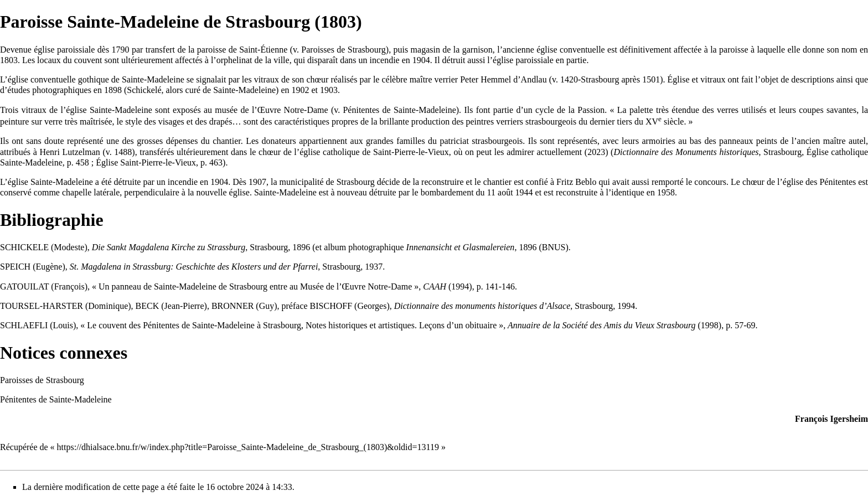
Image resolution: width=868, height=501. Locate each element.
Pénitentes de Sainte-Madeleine (399, 110)
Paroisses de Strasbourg (343, 50)
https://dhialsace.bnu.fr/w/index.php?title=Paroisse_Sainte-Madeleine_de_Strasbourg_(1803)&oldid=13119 (248, 447)
